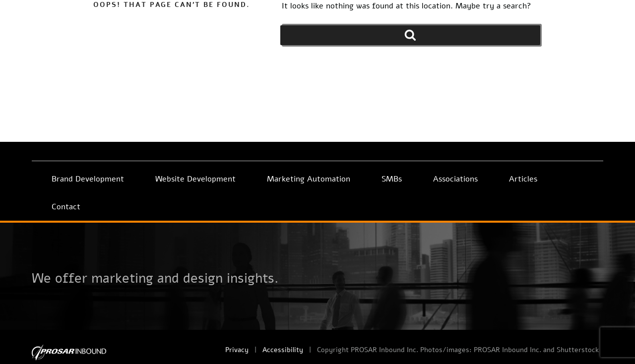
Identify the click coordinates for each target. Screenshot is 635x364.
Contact (66, 207)
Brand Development (88, 179)
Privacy (237, 350)
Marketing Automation (309, 179)
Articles (523, 179)
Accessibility (283, 350)
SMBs (392, 179)
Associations (455, 179)
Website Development (195, 179)
